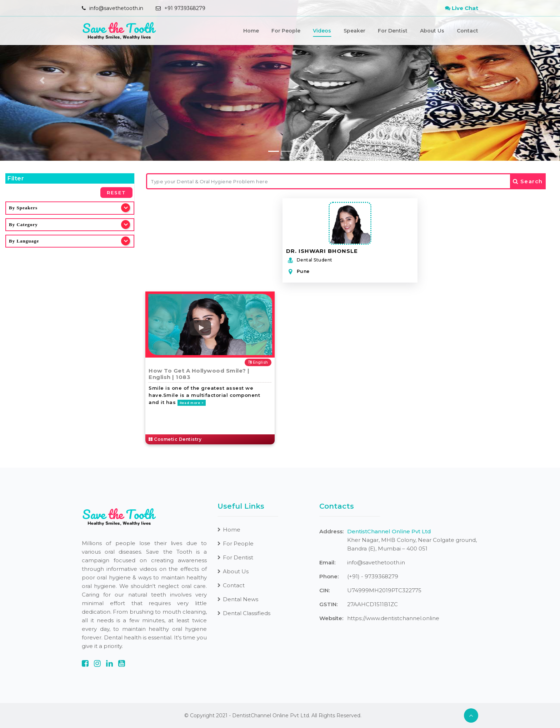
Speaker (354, 31)
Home (251, 31)
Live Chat (462, 8)
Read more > (192, 403)
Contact (467, 31)
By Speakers (23, 208)
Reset (116, 193)
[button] (42, 80)
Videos (322, 31)
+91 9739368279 (185, 8)
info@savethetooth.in (116, 8)
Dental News (238, 599)
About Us (432, 31)
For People (286, 31)
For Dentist (393, 31)
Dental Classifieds (244, 613)
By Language (24, 241)
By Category (23, 225)
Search (528, 181)
